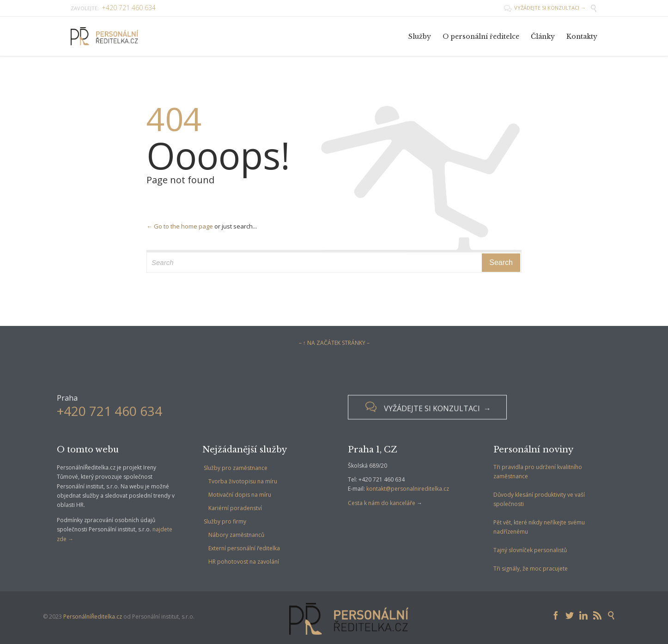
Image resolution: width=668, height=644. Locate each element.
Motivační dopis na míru (240, 495)
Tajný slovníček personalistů (530, 550)
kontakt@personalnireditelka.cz (408, 489)
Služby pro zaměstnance (236, 468)
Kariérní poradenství (235, 508)
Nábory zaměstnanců (236, 535)
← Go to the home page (180, 226)
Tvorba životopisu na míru (243, 481)
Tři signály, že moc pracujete (531, 569)
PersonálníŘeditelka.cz (93, 617)
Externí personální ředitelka (244, 548)
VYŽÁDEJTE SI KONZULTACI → (545, 8)
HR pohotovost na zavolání (244, 562)
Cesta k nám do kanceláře (382, 503)
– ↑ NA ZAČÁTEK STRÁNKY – (334, 343)
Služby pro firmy (225, 521)
